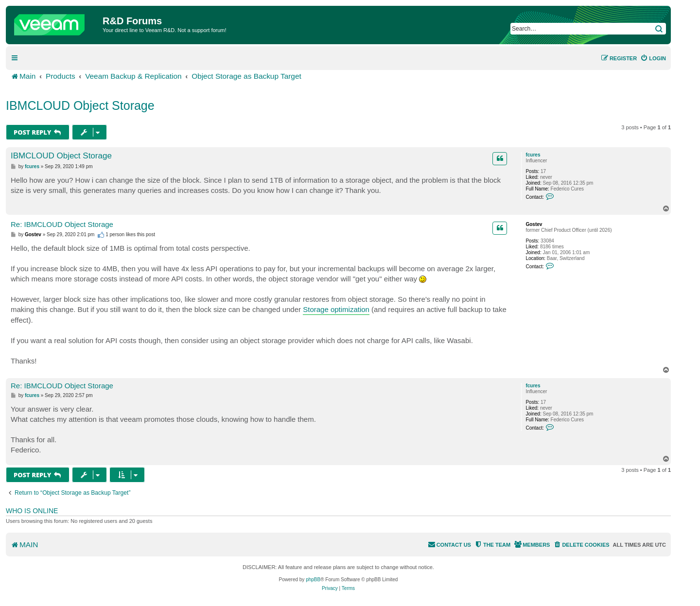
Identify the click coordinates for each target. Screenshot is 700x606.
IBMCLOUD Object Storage (80, 105)
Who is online (32, 511)
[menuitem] (653, 58)
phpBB (313, 580)
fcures (533, 155)
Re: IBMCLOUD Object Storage (62, 224)
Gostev (534, 224)
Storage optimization (336, 309)
